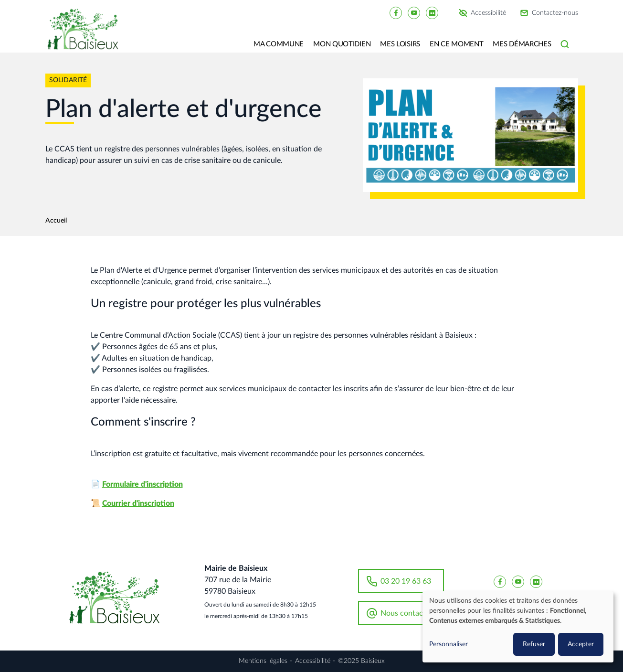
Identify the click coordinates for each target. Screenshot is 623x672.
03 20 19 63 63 (406, 581)
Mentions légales (263, 661)
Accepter (581, 644)
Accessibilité (488, 13)
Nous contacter (407, 613)
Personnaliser (449, 644)
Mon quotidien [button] (342, 44)
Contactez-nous (555, 13)
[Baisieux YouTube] (414, 12)
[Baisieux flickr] (432, 12)
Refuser (534, 644)
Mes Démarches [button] (522, 44)
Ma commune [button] (279, 44)
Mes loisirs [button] (400, 44)
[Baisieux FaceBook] (396, 12)
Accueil (56, 221)
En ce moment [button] (456, 44)
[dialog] (518, 627)
